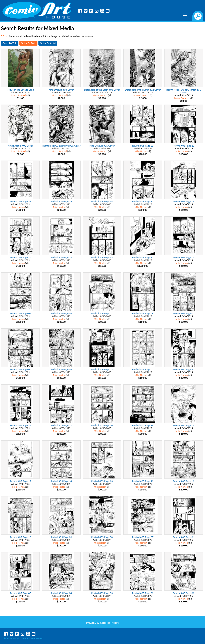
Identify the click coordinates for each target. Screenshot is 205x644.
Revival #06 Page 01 (143, 369)
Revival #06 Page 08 (61, 313)
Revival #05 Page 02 (143, 593)
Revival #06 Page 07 (102, 313)
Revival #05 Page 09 (61, 537)
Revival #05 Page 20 (102, 425)
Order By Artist (48, 43)
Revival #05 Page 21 (61, 425)
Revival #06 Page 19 (61, 201)
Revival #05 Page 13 (102, 481)
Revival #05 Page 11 (184, 481)
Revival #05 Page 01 (184, 593)
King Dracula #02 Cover (20, 146)
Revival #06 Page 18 (102, 201)
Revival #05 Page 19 (143, 425)
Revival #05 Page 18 (184, 425)
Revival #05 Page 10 (21, 537)
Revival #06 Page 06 (143, 313)
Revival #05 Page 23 (21, 425)
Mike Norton (141, 151)
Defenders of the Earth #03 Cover (102, 90)
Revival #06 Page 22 (143, 146)
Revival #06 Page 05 (21, 369)
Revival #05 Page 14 (61, 481)
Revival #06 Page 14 (61, 257)
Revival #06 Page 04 (184, 313)
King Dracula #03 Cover (61, 90)
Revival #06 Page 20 (184, 146)
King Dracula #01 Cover (102, 146)
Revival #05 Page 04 (61, 593)
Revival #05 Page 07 (143, 537)
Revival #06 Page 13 (102, 257)
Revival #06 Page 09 (21, 313)
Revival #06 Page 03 (61, 369)
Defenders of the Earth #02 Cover (143, 90)
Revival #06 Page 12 (143, 257)
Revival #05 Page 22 (184, 369)
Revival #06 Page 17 (143, 201)
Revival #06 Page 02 (102, 369)
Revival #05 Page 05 (21, 593)
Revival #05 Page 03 (102, 593)
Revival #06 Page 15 (21, 257)
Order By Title (10, 43)
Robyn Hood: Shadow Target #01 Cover (184, 91)
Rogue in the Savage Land (21, 90)
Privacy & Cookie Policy (102, 623)
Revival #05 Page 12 (143, 481)
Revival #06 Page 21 (21, 201)
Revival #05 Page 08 (102, 537)
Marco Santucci (18, 95)
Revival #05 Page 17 (21, 481)
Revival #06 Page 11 (184, 257)
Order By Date (28, 43)
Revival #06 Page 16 (184, 201)
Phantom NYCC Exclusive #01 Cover (61, 146)
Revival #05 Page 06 (184, 537)
